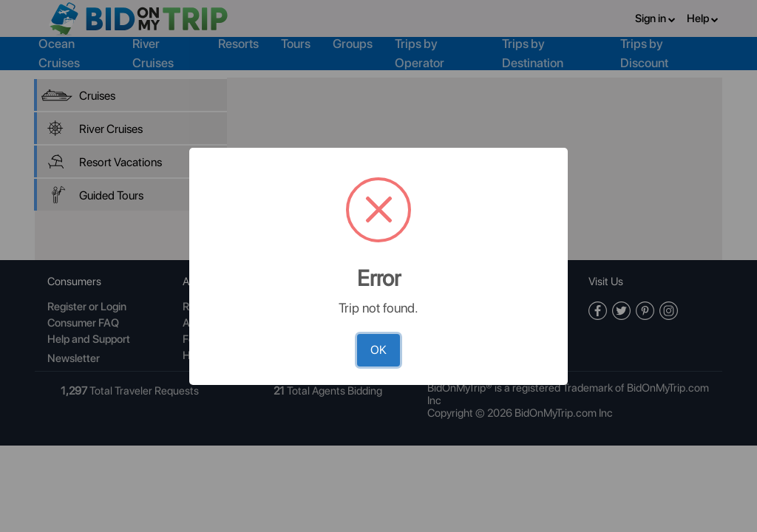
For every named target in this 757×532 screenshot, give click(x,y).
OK (378, 350)
